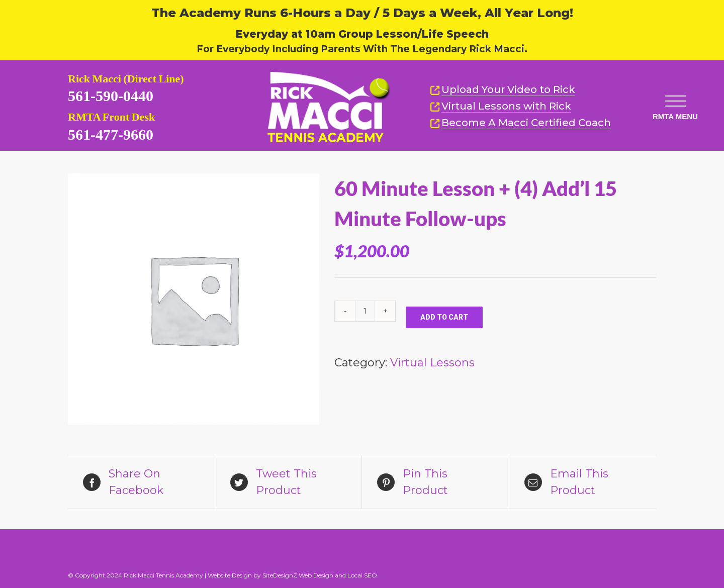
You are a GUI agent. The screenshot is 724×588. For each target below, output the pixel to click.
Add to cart (444, 317)
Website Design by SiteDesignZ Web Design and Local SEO (292, 575)
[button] (670, 93)
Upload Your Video (508, 89)
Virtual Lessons (501, 106)
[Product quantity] (365, 311)
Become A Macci (520, 123)
